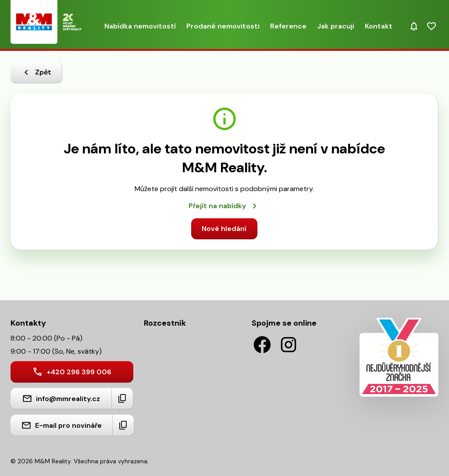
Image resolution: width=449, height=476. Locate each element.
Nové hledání (224, 229)
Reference (288, 26)
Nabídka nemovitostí (140, 26)
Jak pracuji (336, 26)
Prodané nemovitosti (223, 26)
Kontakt (379, 26)
